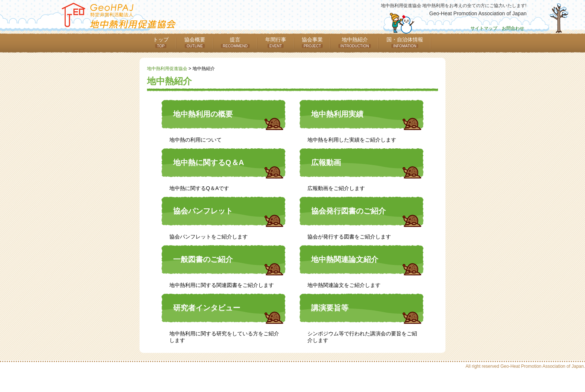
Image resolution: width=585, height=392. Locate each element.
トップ (161, 42)
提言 (235, 42)
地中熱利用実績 (337, 114)
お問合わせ (513, 28)
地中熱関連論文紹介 (345, 259)
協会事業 (312, 42)
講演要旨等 (330, 308)
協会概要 (195, 42)
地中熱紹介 (355, 42)
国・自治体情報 (405, 42)
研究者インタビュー (207, 308)
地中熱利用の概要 (203, 114)
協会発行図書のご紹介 (348, 211)
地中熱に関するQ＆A (209, 162)
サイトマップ (484, 28)
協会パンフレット (203, 211)
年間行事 (276, 42)
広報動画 (326, 162)
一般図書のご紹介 (203, 259)
